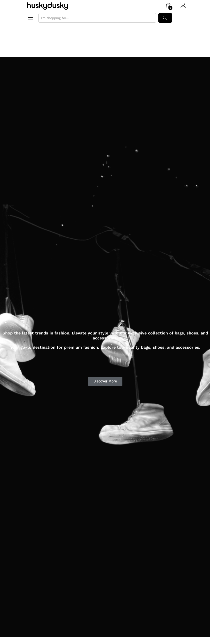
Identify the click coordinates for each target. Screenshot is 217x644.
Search (165, 18)
